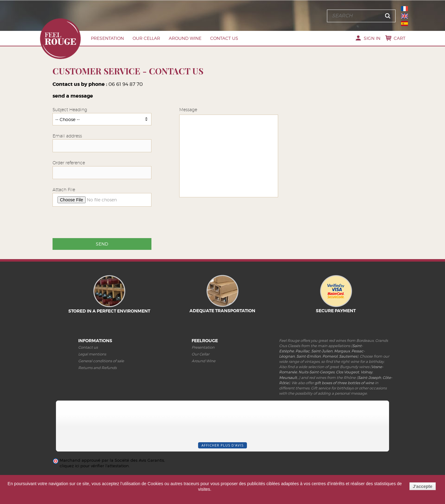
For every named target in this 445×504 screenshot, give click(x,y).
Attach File (64, 190)
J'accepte (423, 486)
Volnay (367, 372)
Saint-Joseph (369, 378)
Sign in (372, 38)
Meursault (288, 378)
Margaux (342, 351)
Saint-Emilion (309, 356)
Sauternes (348, 356)
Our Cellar (146, 38)
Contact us (224, 38)
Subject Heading (70, 110)
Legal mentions (92, 354)
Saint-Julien (322, 351)
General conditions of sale (101, 361)
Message (188, 110)
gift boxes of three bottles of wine (344, 383)
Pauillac (303, 351)
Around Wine (185, 38)
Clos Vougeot (348, 372)
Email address (67, 136)
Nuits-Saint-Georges (316, 372)
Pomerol (330, 356)
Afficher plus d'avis (222, 445)
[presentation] (100, 223)
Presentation (107, 38)
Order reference (69, 163)
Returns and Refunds (97, 368)
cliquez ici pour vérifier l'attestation (94, 466)
